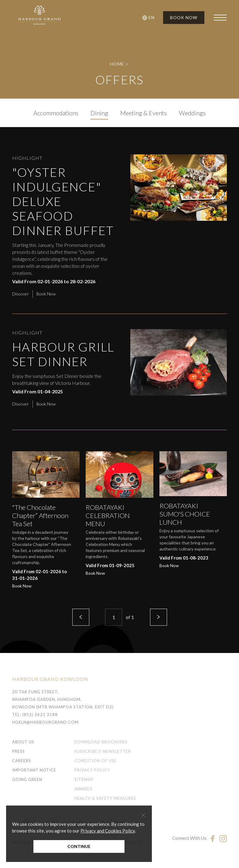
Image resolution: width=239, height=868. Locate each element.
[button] (149, 18)
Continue (79, 846)
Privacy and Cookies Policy (108, 831)
